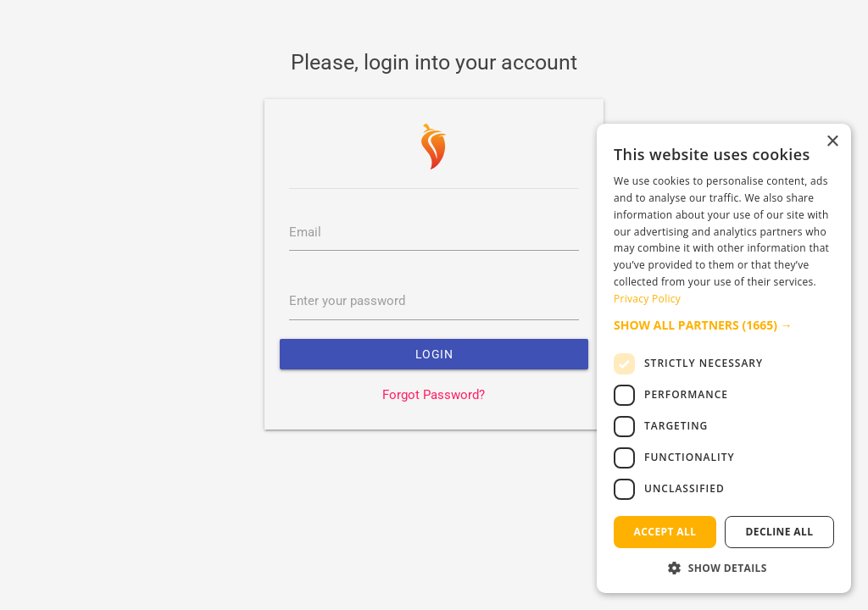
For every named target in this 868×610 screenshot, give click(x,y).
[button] (724, 325)
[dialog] (724, 358)
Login (434, 354)
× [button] (832, 142)
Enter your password (347, 301)
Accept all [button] (665, 532)
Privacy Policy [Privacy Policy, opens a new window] (647, 299)
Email (305, 233)
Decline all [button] (780, 532)
